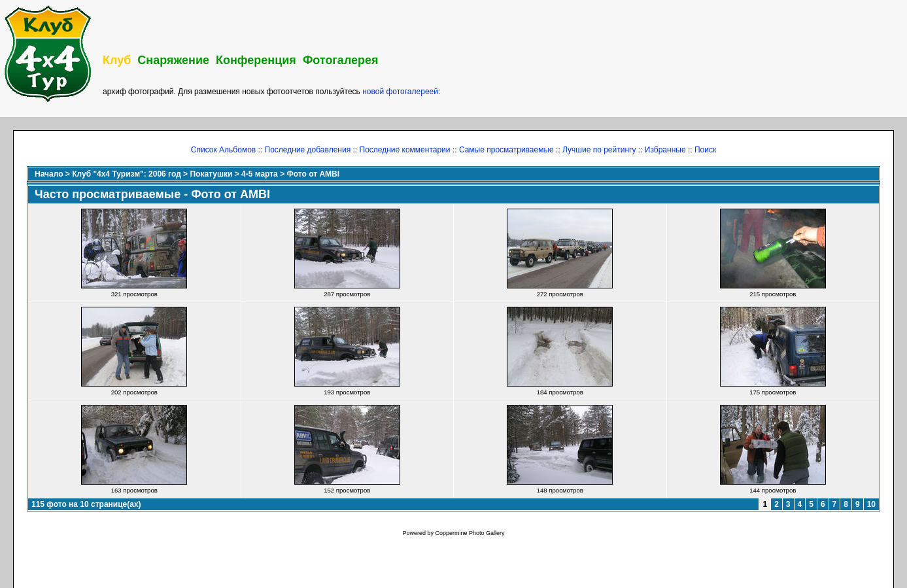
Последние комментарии (405, 150)
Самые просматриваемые (506, 150)
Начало (49, 174)
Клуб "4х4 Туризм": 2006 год (127, 174)
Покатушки (211, 174)
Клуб (117, 60)
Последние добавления (308, 150)
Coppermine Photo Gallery (470, 533)
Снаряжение (173, 60)
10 (871, 504)
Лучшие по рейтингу (599, 150)
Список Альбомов (223, 150)
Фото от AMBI (313, 174)
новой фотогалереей (400, 92)
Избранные (665, 150)
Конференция (256, 60)
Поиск (705, 150)
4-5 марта (260, 174)
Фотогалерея (341, 60)
